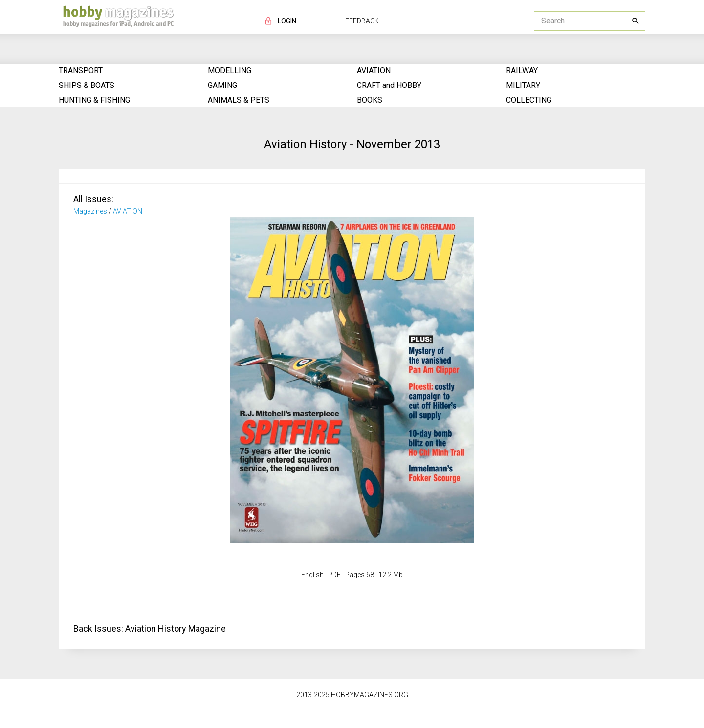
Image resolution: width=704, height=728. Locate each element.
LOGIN (287, 21)
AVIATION (128, 211)
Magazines (90, 211)
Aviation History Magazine (176, 629)
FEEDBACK (362, 21)
